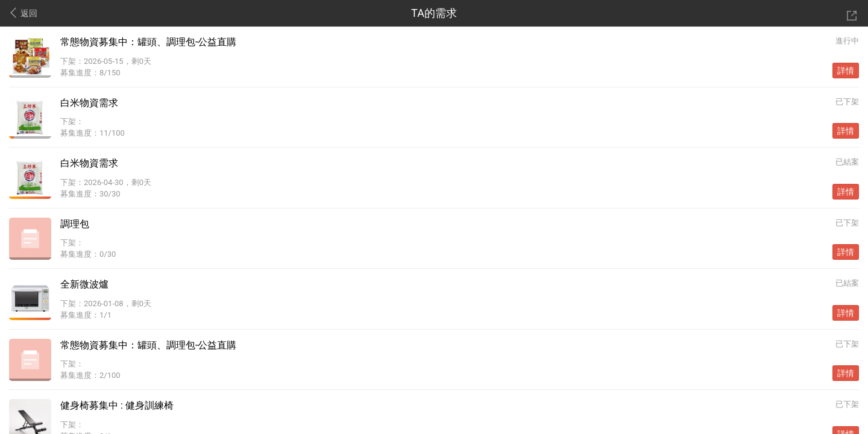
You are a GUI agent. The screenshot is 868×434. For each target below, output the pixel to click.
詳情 (846, 71)
